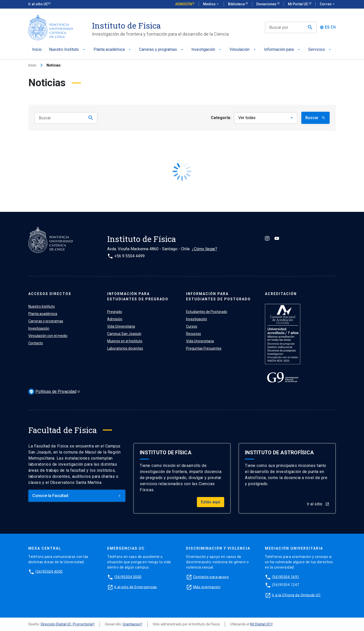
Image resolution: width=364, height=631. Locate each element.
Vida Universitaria (121, 326)
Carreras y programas (162, 50)
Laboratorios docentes (125, 348)
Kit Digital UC (260, 624)
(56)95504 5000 (128, 577)
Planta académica (113, 50)
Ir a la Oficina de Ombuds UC (296, 595)
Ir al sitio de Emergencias (136, 587)
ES (327, 27)
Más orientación (207, 587)
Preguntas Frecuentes (204, 348)
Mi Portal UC (298, 4)
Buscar (315, 118)
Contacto (36, 343)
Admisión (184, 4)
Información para (282, 50)
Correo (328, 4)
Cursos (192, 326)
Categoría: (221, 118)
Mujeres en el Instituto (125, 341)
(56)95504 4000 (49, 571)
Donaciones (267, 4)
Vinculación (243, 50)
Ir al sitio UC (38, 4)
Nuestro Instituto (67, 50)
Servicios (320, 50)
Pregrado (115, 312)
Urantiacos (131, 624)
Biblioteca (237, 4)
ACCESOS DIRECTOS (50, 294)
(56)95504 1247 (286, 585)
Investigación (207, 50)
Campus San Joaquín (124, 334)
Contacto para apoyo (211, 577)
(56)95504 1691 (286, 577)
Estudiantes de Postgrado (207, 312)
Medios (211, 4)
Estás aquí (211, 502)
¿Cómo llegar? (204, 249)
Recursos (194, 334)
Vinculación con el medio (48, 336)
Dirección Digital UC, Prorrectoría (66, 624)
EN (333, 27)
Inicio (37, 50)
